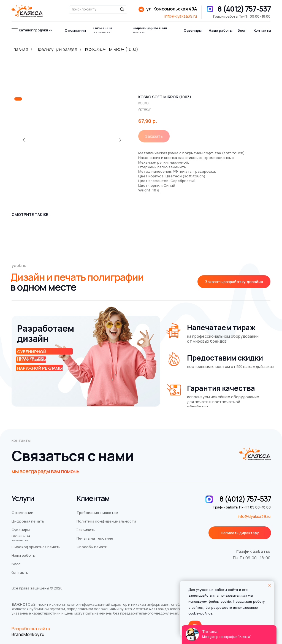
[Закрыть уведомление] (270, 585)
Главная (20, 49)
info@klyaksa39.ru (181, 16)
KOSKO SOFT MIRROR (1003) (112, 49)
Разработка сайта (31, 629)
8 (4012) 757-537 (244, 9)
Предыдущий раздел (56, 49)
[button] (234, 282)
